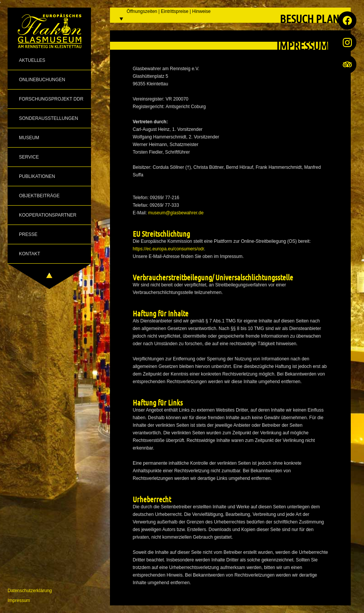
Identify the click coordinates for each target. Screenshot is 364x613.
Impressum (19, 600)
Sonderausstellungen (49, 118)
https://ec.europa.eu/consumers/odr (168, 249)
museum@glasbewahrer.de (176, 213)
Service (29, 157)
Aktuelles (32, 60)
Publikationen (37, 176)
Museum (29, 138)
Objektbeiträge (39, 196)
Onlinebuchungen (42, 80)
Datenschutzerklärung (30, 591)
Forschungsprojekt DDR (51, 99)
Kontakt (30, 254)
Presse (28, 234)
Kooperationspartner (48, 215)
